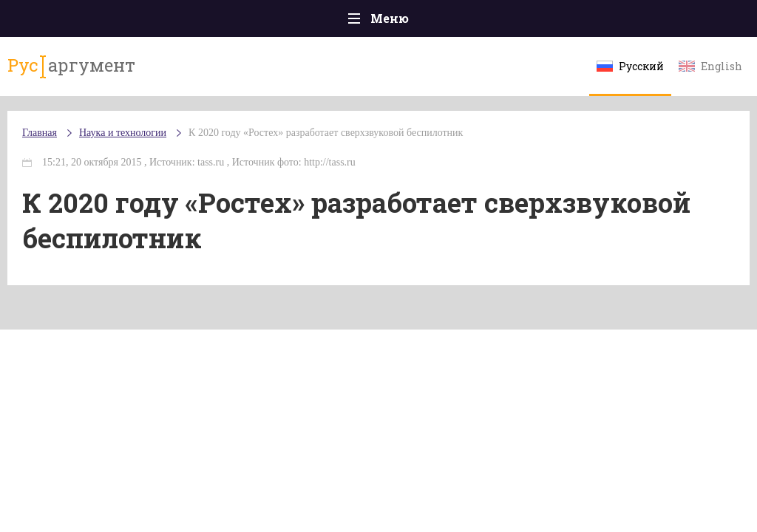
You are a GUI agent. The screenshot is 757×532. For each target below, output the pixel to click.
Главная (40, 133)
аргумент (71, 66)
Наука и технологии (123, 133)
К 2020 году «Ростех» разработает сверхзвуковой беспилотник (326, 133)
